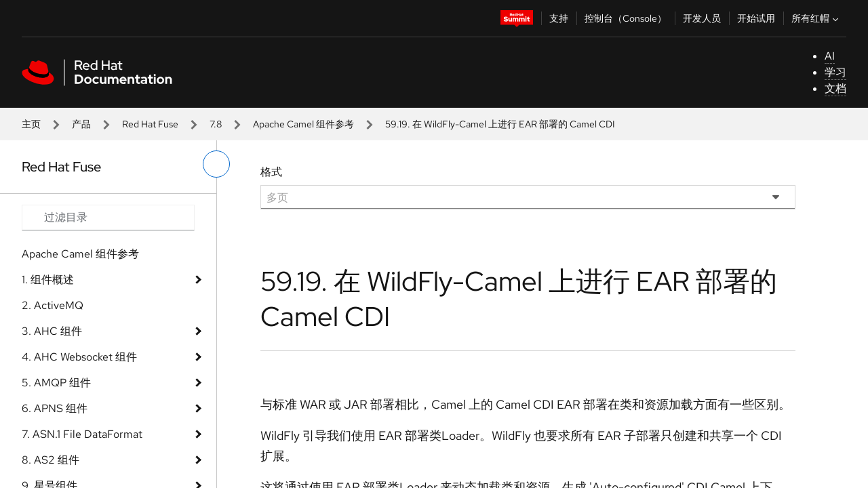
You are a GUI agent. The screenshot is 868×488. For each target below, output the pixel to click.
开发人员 (702, 18)
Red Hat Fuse (150, 124)
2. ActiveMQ (53, 305)
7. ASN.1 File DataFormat (82, 434)
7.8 (216, 124)
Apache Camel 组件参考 (303, 124)
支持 (559, 18)
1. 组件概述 (48, 280)
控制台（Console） (626, 18)
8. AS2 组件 (51, 460)
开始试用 (756, 18)
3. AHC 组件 (52, 331)
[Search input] (108, 218)
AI (830, 56)
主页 (31, 124)
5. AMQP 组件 (56, 383)
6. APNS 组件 (55, 408)
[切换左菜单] (216, 164)
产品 (81, 124)
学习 (835, 72)
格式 (271, 172)
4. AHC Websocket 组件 (79, 357)
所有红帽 (816, 18)
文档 (835, 88)
